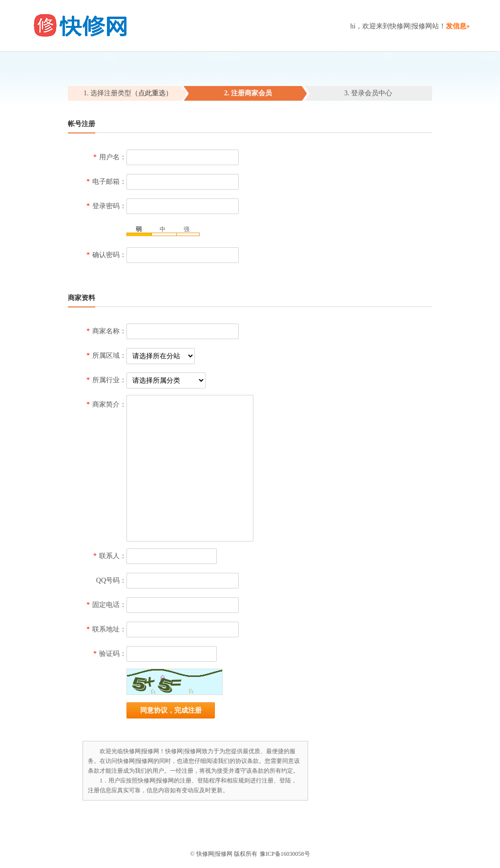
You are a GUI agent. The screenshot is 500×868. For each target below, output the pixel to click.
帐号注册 (82, 124)
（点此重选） (152, 93)
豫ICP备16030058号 (285, 854)
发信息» (458, 26)
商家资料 (82, 298)
